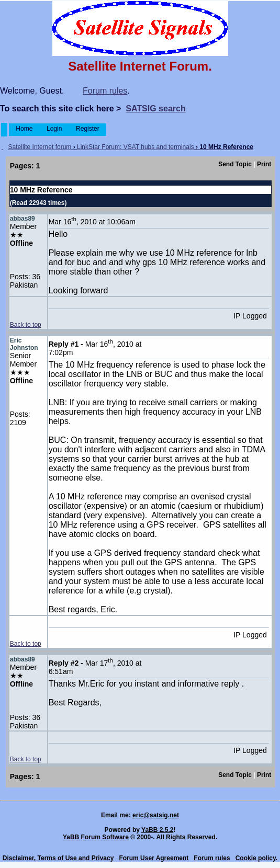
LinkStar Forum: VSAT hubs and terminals (136, 147)
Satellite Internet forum (40, 147)
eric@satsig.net (156, 815)
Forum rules (105, 91)
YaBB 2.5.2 (157, 830)
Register (88, 129)
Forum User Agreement (154, 858)
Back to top (26, 325)
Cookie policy (256, 858)
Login (54, 129)
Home (24, 129)
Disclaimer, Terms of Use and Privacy (58, 858)
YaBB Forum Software (96, 837)
